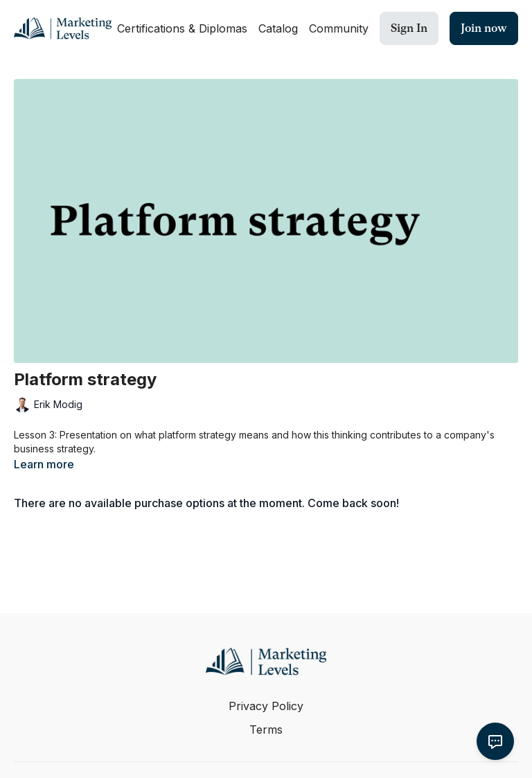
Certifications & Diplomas (182, 28)
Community (339, 28)
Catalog (278, 28)
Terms (266, 730)
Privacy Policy (266, 706)
